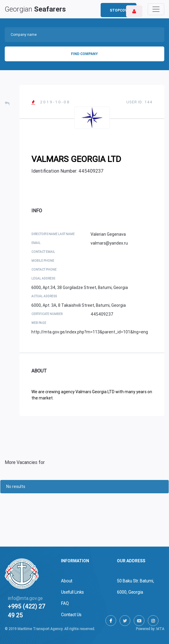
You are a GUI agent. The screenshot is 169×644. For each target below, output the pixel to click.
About (67, 581)
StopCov (119, 10)
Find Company (84, 54)
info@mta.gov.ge (25, 598)
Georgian (35, 9)
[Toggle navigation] (156, 9)
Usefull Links (72, 592)
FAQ (65, 603)
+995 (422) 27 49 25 (26, 611)
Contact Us (71, 615)
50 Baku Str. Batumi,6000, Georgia (135, 587)
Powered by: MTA (150, 629)
